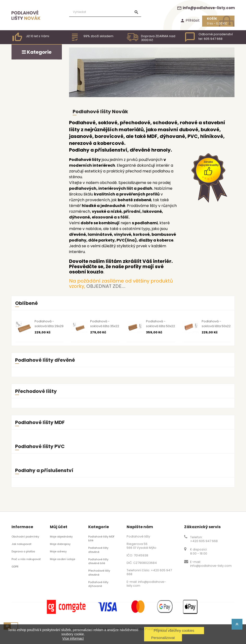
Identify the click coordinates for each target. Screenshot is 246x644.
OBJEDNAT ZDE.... (106, 286)
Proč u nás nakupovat (26, 559)
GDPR (15, 567)
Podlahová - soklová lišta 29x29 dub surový (49, 326)
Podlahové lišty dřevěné (98, 550)
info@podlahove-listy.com (206, 8)
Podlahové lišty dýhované (98, 584)
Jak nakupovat (21, 544)
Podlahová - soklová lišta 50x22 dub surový (161, 326)
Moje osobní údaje (62, 559)
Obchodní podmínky (25, 537)
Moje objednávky (61, 537)
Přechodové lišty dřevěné (99, 573)
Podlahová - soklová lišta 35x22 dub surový (105, 326)
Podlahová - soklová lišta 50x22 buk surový (216, 326)
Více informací (73, 638)
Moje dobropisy (60, 544)
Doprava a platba (23, 551)
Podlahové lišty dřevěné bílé (98, 561)
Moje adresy (58, 551)
